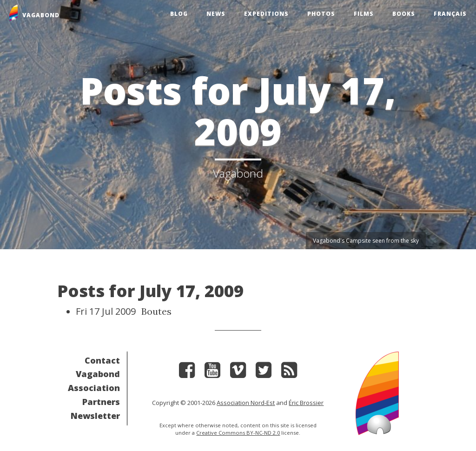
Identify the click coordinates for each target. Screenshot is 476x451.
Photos (321, 14)
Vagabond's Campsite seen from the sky (366, 241)
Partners (101, 402)
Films (364, 14)
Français (450, 14)
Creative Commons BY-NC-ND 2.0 (238, 433)
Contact (102, 360)
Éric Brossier (306, 403)
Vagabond (98, 374)
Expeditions (266, 14)
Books (404, 14)
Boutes (156, 311)
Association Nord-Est (246, 403)
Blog (179, 14)
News (216, 14)
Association (94, 388)
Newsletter (95, 416)
